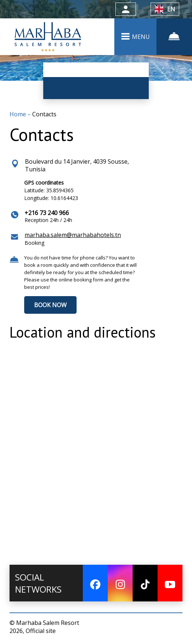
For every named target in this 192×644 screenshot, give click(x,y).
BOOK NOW (50, 305)
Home (19, 114)
